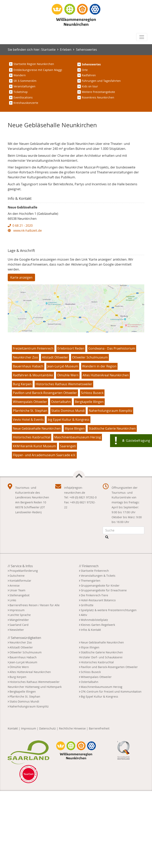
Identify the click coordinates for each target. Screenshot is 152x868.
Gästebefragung (138, 441)
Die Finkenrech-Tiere (94, 672)
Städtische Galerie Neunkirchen (112, 505)
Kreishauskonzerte (26, 103)
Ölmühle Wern (68, 452)
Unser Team (17, 667)
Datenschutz (47, 805)
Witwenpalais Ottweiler (30, 479)
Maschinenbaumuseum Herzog (78, 514)
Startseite (48, 50)
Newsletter (17, 707)
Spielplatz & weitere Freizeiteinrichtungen (109, 687)
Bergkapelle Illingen (89, 479)
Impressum (17, 687)
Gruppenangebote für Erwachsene (104, 667)
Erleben (66, 50)
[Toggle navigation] (142, 37)
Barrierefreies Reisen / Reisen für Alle (35, 682)
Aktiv (84, 692)
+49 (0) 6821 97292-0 (83, 574)
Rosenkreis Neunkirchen (98, 97)
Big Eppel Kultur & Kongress (99, 773)
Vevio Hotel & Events (28, 496)
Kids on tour (90, 86)
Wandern (20, 75)
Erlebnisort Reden (71, 425)
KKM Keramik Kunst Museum (34, 523)
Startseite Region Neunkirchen (34, 64)
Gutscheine (17, 652)
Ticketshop (21, 92)
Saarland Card (19, 702)
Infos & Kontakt (91, 707)
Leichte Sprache (20, 692)
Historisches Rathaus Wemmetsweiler (64, 461)
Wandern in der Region (99, 443)
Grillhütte (87, 682)
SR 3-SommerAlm (25, 81)
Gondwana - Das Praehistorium (112, 425)
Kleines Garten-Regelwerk (98, 702)
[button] (18, 178)
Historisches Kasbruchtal (32, 514)
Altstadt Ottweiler (55, 434)
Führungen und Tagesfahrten (101, 81)
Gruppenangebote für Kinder (100, 662)
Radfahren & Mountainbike (33, 452)
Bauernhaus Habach (28, 443)
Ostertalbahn (61, 479)
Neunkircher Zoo (25, 434)
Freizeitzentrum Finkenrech (33, 425)
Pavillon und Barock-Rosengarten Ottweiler (45, 470)
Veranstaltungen (24, 86)
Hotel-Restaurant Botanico (98, 677)
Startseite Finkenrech (95, 648)
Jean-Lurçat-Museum (63, 443)
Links (13, 677)
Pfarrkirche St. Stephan (30, 488)
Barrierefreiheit (99, 805)
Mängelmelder (19, 697)
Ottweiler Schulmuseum (90, 434)
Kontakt (13, 805)
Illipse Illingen (75, 505)
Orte (85, 70)
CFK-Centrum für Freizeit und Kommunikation (111, 769)
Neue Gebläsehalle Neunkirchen (37, 505)
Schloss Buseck (92, 470)
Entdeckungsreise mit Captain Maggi (38, 70)
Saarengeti (68, 523)
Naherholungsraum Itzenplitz (110, 488)
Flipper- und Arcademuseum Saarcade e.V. (44, 532)
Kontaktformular (20, 657)
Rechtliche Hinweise (72, 805)
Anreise (15, 662)
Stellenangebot (19, 672)
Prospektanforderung (24, 648)
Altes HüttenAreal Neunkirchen (106, 452)
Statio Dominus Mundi (68, 488)
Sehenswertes (86, 50)
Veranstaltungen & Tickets (98, 652)
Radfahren (89, 75)
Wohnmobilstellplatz (94, 697)
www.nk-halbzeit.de (25, 307)
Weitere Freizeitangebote (98, 92)
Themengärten (91, 657)
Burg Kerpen (22, 461)
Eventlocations (23, 97)
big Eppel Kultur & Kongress (69, 496)
